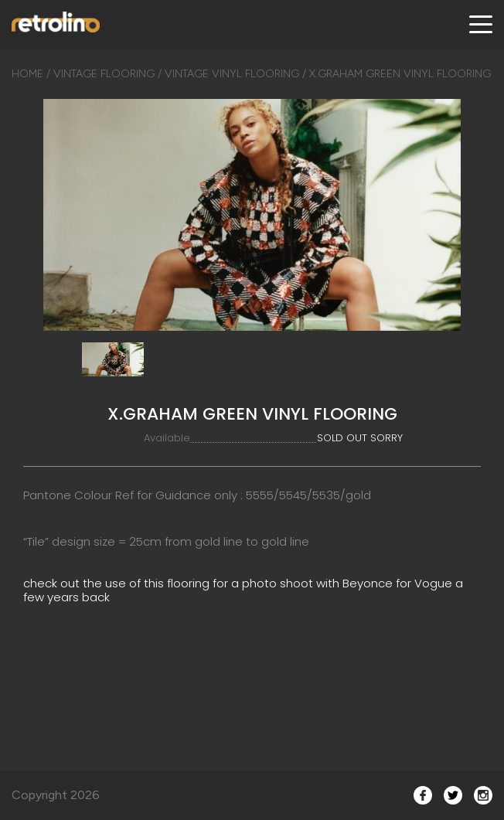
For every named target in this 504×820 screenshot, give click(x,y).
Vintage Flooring (104, 74)
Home (27, 74)
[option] (252, 215)
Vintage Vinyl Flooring (232, 74)
